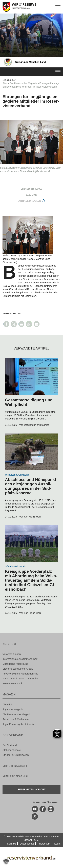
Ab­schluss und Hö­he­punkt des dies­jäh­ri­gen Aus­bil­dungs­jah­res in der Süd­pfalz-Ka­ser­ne (31, 486)
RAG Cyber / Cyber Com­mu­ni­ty (20, 678)
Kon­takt (12, 844)
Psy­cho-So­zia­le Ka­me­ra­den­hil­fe (20, 674)
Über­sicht (8, 704)
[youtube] (35, 809)
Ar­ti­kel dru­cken (30, 201)
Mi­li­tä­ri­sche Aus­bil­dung (17, 475)
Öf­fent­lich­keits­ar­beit (15, 566)
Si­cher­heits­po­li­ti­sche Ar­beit (18, 669)
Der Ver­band (10, 745)
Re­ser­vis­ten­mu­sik (12, 683)
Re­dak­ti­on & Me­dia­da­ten (16, 719)
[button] (6, 324)
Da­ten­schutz (27, 844)
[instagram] (51, 809)
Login (57, 844)
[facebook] (43, 809)
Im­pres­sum (44, 844)
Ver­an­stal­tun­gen (12, 654)
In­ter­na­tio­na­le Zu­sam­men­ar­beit (20, 659)
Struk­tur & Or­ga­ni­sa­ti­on (16, 755)
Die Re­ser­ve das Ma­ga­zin (23, 83)
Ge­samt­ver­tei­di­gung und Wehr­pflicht (29, 402)
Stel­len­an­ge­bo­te (12, 750)
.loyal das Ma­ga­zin (13, 709)
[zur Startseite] (32, 7)
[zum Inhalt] (32, 376)
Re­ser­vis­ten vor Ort (31, 789)
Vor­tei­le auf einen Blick (15, 776)
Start (5, 83)
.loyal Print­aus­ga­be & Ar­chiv (18, 724)
